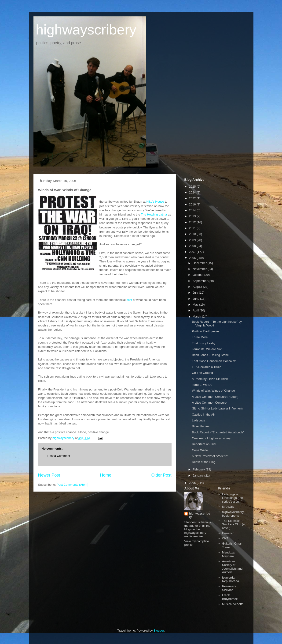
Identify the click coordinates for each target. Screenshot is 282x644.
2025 (193, 187)
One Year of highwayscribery (211, 438)
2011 (193, 228)
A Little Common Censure (209, 403)
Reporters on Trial (204, 444)
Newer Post (49, 475)
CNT (225, 538)
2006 (193, 258)
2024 (193, 192)
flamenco (228, 533)
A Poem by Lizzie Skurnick (210, 379)
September (200, 281)
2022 (193, 198)
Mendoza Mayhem (228, 554)
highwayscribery (86, 30)
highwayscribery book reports (233, 514)
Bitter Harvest (201, 426)
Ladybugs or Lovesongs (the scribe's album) (233, 498)
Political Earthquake (205, 331)
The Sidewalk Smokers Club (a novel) (233, 524)
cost (129, 300)
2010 (193, 234)
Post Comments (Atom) (72, 485)
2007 (193, 252)
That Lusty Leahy (204, 343)
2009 (193, 240)
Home (106, 475)
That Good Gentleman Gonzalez (214, 361)
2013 (193, 216)
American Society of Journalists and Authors (232, 567)
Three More (200, 337)
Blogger (159, 631)
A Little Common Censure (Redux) (215, 397)
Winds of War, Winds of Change (213, 391)
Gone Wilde (200, 450)
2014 (193, 210)
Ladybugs (198, 420)
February (199, 469)
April (196, 310)
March (197, 316)
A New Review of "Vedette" (210, 456)
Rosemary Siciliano (229, 588)
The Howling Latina (154, 214)
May (196, 305)
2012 (193, 222)
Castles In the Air (203, 415)
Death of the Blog (204, 462)
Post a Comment (59, 456)
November (200, 269)
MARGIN (228, 507)
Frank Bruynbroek (230, 597)
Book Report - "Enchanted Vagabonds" (218, 432)
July (196, 293)
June (196, 299)
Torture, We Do (202, 385)
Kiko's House (156, 202)
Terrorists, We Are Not (207, 349)
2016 (193, 204)
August (198, 287)
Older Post (161, 475)
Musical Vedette (233, 604)
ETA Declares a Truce (207, 367)
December (200, 263)
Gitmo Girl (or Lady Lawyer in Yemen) (217, 408)
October (198, 275)
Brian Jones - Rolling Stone (210, 355)
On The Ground (202, 373)
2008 (193, 246)
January (198, 475)
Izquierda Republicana (231, 579)
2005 (193, 483)
